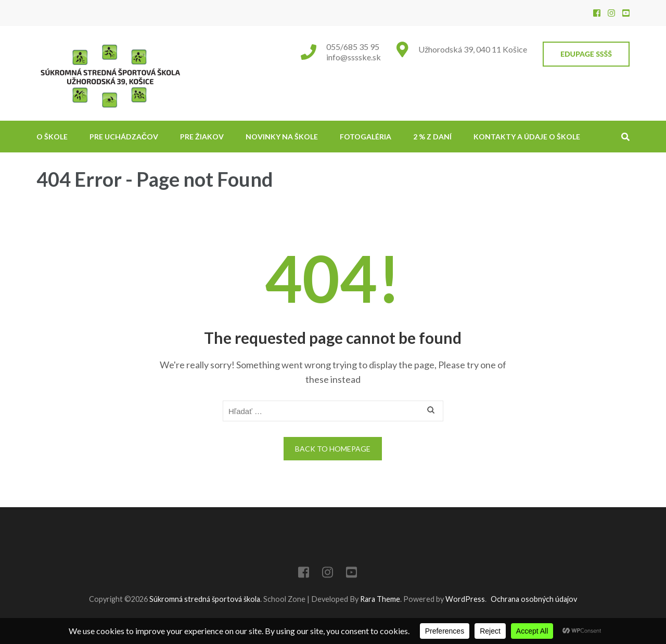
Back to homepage (333, 449)
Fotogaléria (366, 137)
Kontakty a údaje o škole (527, 137)
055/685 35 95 (353, 47)
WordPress (465, 599)
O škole (52, 137)
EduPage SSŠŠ (586, 54)
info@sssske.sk (354, 57)
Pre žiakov (202, 137)
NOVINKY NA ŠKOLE (282, 137)
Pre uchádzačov (124, 137)
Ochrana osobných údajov (534, 599)
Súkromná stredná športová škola (205, 599)
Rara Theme (380, 599)
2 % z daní (432, 137)
